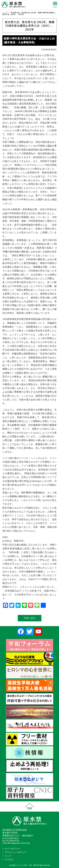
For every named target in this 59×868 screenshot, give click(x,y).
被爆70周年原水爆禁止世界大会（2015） (30, 24)
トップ (5, 13)
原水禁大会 (15, 13)
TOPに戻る (30, 618)
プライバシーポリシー (16, 852)
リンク (8, 856)
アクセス (9, 860)
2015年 (21, 14)
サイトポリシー (12, 849)
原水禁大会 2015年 (29, 13)
